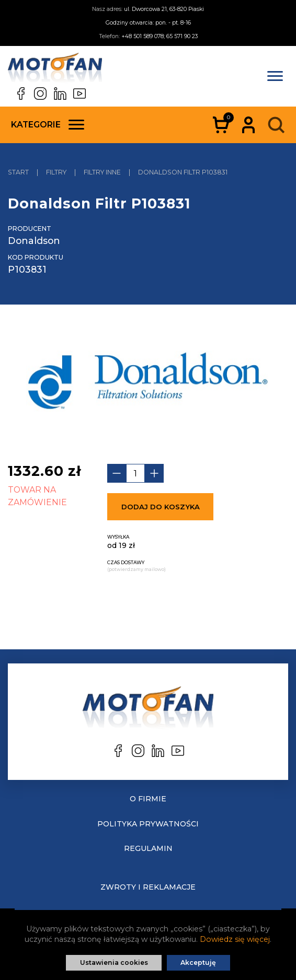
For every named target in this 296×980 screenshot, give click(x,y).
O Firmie (148, 799)
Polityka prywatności (148, 824)
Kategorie (48, 125)
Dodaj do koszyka (161, 507)
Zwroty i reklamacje (148, 887)
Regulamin (148, 848)
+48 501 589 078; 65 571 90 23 (160, 36)
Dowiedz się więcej (235, 939)
